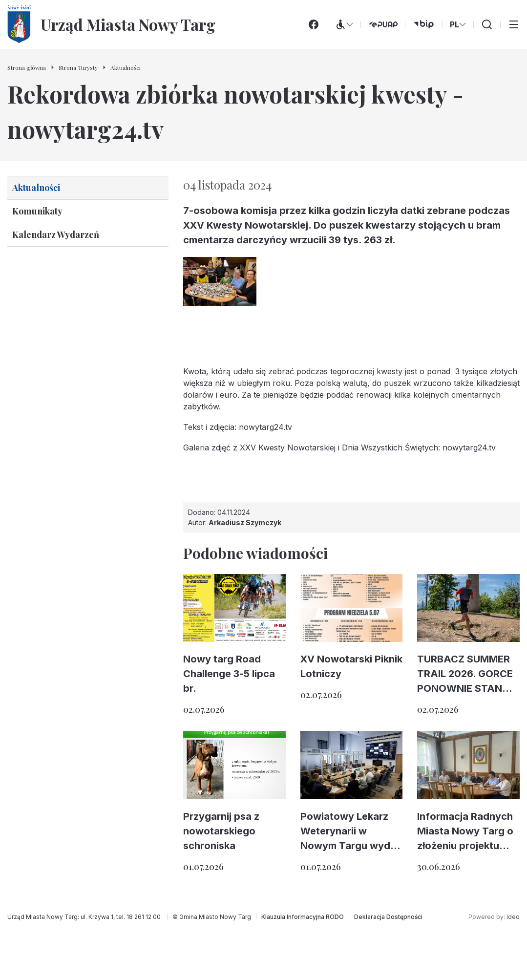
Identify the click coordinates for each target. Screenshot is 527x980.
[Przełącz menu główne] (514, 24)
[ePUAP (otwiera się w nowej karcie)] (383, 24)
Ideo (513, 917)
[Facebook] (314, 24)
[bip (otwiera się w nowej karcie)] (424, 24)
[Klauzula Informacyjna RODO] (303, 917)
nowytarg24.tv (265, 427)
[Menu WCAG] (344, 24)
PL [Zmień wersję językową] (458, 24)
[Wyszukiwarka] (487, 24)
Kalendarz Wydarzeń (56, 234)
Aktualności (36, 188)
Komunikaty (37, 211)
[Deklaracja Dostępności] (388, 917)
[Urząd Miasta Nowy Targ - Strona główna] (111, 24)
